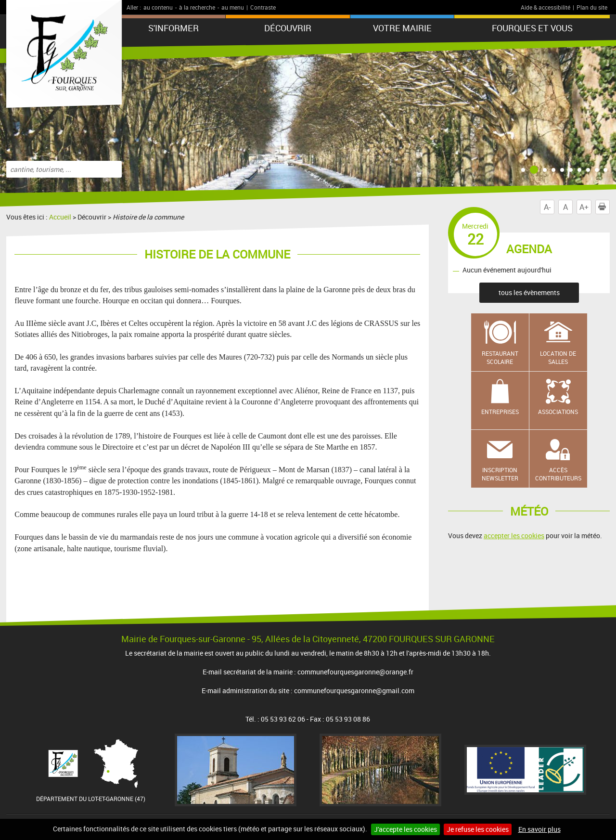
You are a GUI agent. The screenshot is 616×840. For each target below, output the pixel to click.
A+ (584, 207)
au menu (233, 7)
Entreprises (500, 412)
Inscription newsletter (500, 474)
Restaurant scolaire (500, 357)
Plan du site (592, 7)
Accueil (60, 217)
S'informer (173, 28)
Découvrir (288, 28)
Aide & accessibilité (545, 7)
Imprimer (604, 207)
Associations (558, 412)
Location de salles (558, 357)
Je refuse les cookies (478, 829)
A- (547, 207)
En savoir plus (539, 829)
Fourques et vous (532, 28)
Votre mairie (402, 28)
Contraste (263, 7)
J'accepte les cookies (405, 829)
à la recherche (197, 7)
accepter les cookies (514, 536)
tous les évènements (529, 292)
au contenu (158, 7)
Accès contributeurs (558, 474)
